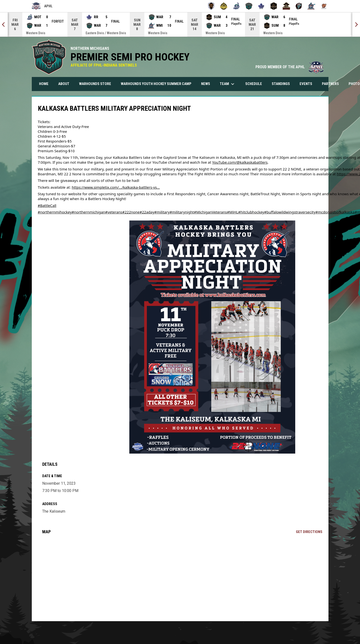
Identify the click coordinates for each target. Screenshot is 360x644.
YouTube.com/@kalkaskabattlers (240, 162)
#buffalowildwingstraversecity (290, 212)
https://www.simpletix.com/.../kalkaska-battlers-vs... (116, 187)
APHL (42, 6)
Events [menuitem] (306, 84)
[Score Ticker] (180, 25)
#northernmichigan (89, 212)
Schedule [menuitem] (254, 84)
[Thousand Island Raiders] (286, 6)
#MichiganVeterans (210, 212)
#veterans (114, 212)
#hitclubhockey (251, 212)
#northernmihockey (55, 212)
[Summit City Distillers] (274, 6)
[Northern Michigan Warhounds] (249, 6)
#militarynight (182, 212)
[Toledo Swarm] (299, 6)
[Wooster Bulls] (324, 6)
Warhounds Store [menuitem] (97, 84)
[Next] (356, 25)
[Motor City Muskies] (236, 6)
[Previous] (4, 25)
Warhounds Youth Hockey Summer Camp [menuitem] (158, 84)
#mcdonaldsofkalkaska (335, 212)
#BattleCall (47, 205)
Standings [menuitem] (283, 84)
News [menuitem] (206, 84)
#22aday (147, 212)
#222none (131, 212)
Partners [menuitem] (330, 84)
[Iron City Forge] (224, 6)
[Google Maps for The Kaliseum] (182, 578)
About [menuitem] (64, 84)
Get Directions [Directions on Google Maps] (309, 532)
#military (162, 212)
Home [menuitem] (44, 84)
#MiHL (232, 212)
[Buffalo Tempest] (211, 6)
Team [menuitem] (228, 84)
